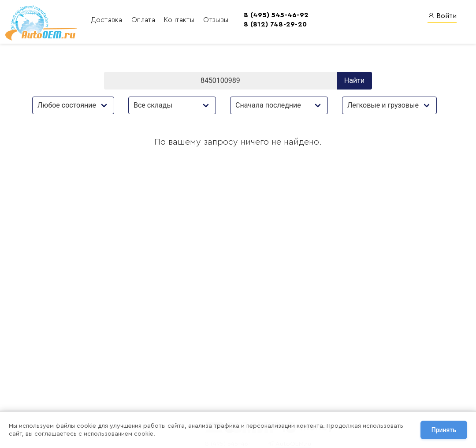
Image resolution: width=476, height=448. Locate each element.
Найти (354, 80)
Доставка (107, 20)
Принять (444, 430)
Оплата (143, 20)
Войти (442, 16)
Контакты (180, 20)
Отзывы (215, 20)
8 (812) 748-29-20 (274, 24)
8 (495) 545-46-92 (275, 15)
